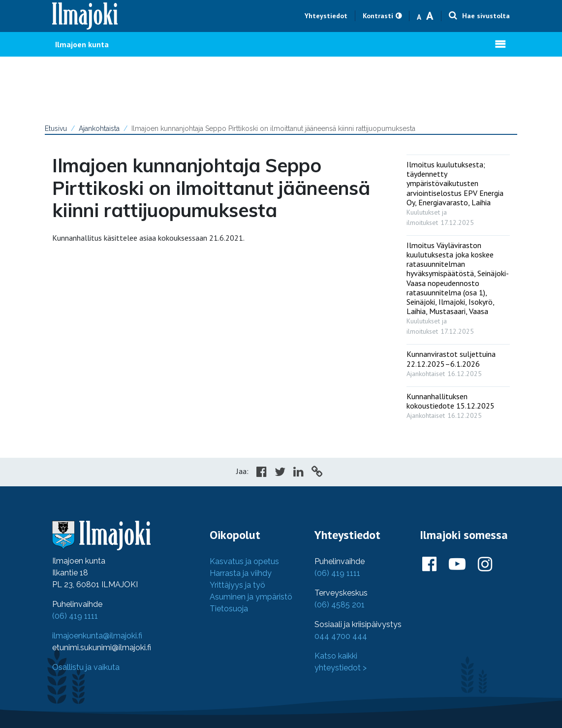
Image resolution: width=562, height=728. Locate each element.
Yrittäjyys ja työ (237, 585)
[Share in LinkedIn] (298, 473)
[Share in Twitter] (280, 473)
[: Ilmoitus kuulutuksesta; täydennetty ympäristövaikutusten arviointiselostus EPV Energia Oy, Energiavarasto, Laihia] (458, 191)
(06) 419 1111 (75, 616)
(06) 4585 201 (340, 605)
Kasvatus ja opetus (244, 561)
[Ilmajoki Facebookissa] (429, 565)
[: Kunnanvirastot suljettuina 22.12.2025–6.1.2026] (458, 361)
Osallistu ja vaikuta (86, 667)
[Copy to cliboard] (317, 473)
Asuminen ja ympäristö (251, 597)
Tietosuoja (229, 609)
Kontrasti (378, 16)
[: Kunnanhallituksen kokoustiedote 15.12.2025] (458, 404)
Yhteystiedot (326, 16)
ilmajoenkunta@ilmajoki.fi (97, 636)
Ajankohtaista (99, 128)
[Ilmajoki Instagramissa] (485, 565)
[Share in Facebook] (262, 473)
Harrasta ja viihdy (241, 573)
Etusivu (56, 128)
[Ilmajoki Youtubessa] (457, 565)
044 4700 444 (341, 636)
